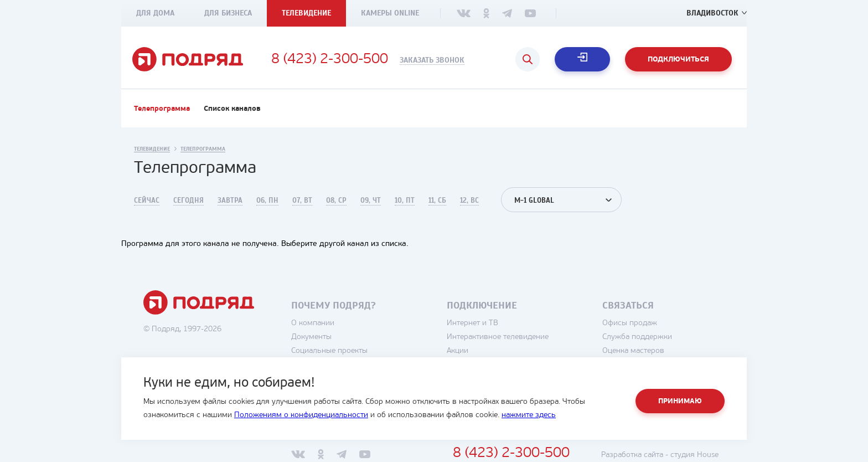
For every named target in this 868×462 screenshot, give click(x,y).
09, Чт (371, 201)
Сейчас (147, 201)
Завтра (230, 201)
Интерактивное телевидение (498, 337)
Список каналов (232, 109)
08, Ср (336, 201)
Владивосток (712, 13)
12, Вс (469, 201)
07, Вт (302, 201)
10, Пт (405, 201)
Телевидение (306, 13)
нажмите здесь (529, 415)
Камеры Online (390, 13)
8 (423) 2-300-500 (330, 60)
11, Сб (437, 201)
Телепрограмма (162, 109)
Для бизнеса (228, 13)
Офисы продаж (630, 323)
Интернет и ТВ (472, 323)
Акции (458, 351)
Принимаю (680, 401)
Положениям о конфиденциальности (301, 415)
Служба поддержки (637, 337)
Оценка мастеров (633, 351)
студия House (694, 455)
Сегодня (188, 201)
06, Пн (267, 201)
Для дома (155, 13)
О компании (313, 323)
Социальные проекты (329, 351)
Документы (311, 337)
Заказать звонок (432, 60)
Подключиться (678, 60)
